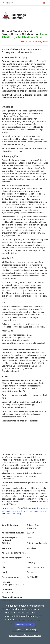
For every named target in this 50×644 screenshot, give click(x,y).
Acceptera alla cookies (25, 625)
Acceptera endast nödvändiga (25, 630)
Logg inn (8, 3)
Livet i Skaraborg (13, 514)
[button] (45, 3)
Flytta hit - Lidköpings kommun (34, 511)
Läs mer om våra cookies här (25, 635)
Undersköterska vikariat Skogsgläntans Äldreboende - (25, 34)
